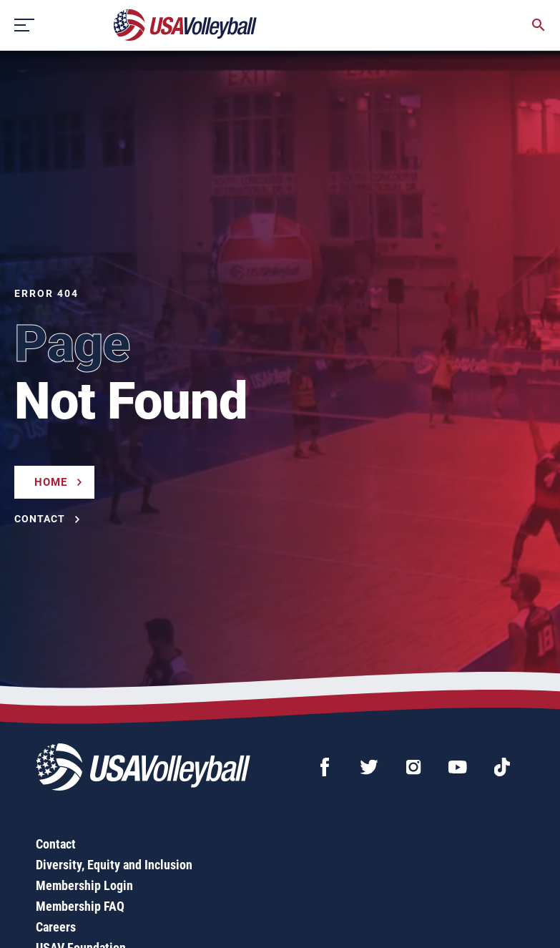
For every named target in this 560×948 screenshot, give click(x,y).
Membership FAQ (80, 906)
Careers (56, 927)
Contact (56, 844)
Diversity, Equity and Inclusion (114, 865)
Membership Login (84, 885)
